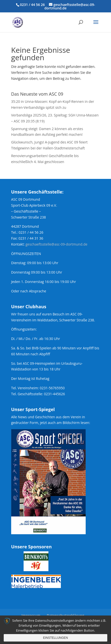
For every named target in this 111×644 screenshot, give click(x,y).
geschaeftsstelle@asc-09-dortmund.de (56, 244)
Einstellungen (55, 638)
